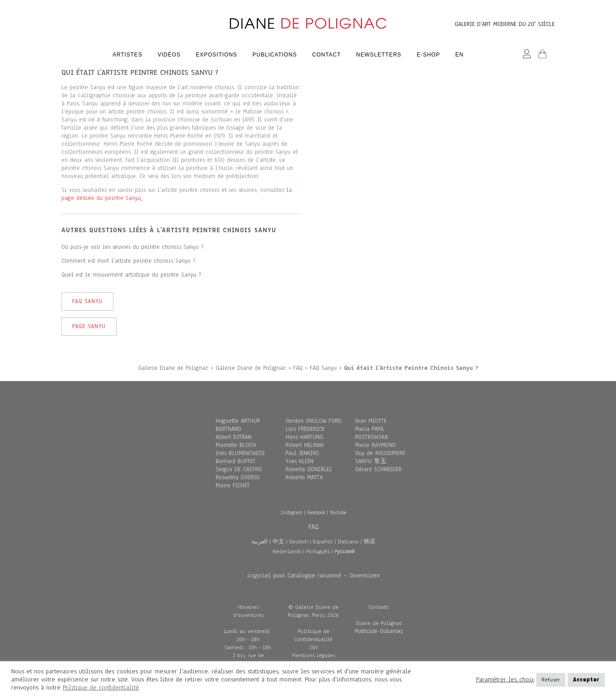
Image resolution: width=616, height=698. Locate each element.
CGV (314, 647)
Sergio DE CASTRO (239, 469)
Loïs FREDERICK (305, 429)
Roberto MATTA (304, 477)
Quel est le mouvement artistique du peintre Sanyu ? (131, 275)
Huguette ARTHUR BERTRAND (238, 425)
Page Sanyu (89, 326)
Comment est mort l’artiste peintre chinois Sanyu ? (128, 261)
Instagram (291, 512)
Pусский (345, 551)
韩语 (369, 542)
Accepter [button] (586, 680)
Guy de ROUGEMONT (380, 453)
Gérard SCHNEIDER (378, 469)
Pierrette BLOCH (236, 445)
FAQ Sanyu (87, 301)
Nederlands (287, 551)
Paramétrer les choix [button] (505, 680)
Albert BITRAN (234, 437)
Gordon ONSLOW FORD (314, 421)
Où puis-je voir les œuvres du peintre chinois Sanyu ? (132, 247)
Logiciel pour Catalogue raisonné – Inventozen (314, 575)
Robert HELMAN (305, 445)
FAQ (298, 368)
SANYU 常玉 (371, 461)
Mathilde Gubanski (379, 631)
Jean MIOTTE (371, 421)
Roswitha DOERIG (238, 477)
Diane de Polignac (379, 623)
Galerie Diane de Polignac (173, 368)
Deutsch (299, 542)
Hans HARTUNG (304, 437)
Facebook (316, 512)
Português (318, 551)
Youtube (338, 512)
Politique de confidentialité (101, 687)
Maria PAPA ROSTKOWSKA (371, 433)
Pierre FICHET (233, 486)
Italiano (348, 542)
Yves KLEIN (299, 461)
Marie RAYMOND (375, 445)
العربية (260, 542)
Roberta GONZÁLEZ (309, 469)
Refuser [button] (551, 680)
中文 (278, 542)
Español (323, 542)
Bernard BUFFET (236, 461)
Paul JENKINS (302, 453)
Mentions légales (313, 655)
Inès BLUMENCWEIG (240, 453)
